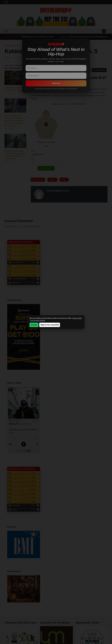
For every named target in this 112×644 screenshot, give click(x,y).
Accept (34, 325)
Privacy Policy (77, 318)
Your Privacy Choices (38, 320)
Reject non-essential (50, 325)
